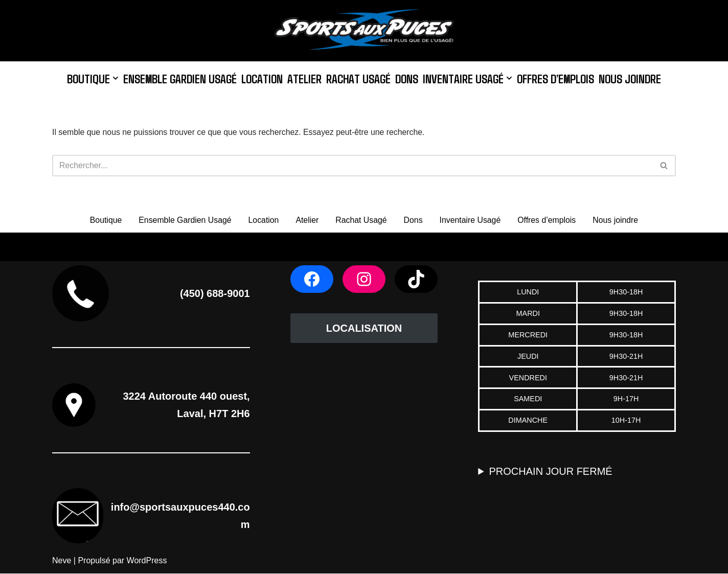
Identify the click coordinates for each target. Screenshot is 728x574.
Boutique (104, 220)
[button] (112, 78)
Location (260, 78)
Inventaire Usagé (471, 220)
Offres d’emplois (557, 78)
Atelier (303, 78)
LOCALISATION (364, 329)
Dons (406, 78)
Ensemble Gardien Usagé (177, 78)
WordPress (147, 561)
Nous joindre (633, 78)
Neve (62, 561)
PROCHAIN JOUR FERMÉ (551, 472)
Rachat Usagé (358, 78)
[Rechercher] (352, 166)
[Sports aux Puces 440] (364, 31)
